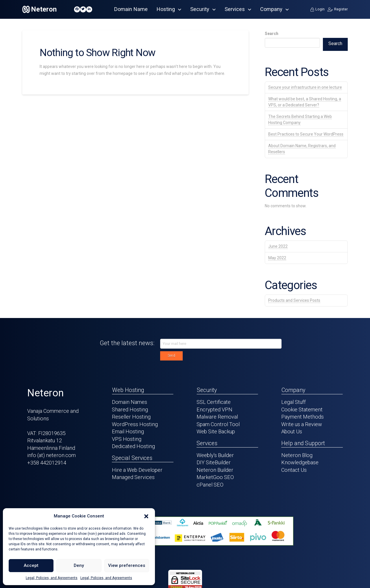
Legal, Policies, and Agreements (52, 578)
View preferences (127, 565)
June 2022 (278, 246)
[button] (146, 516)
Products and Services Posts (294, 300)
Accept (31, 565)
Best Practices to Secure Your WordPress (306, 134)
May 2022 (277, 258)
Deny (79, 565)
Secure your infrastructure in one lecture (305, 87)
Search (272, 34)
